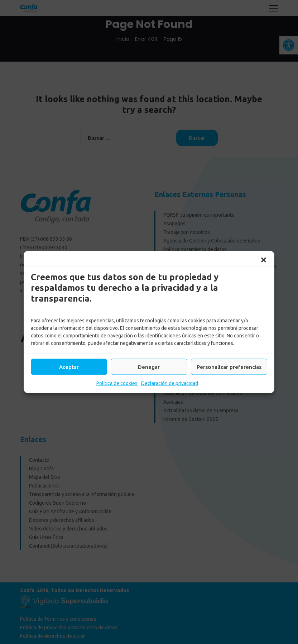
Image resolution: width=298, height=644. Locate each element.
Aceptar (69, 367)
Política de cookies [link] (117, 383)
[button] (264, 260)
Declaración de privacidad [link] (170, 383)
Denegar (149, 367)
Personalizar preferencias (229, 367)
